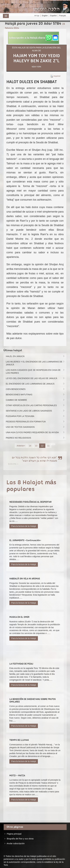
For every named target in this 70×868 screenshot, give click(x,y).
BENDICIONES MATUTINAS (35, 395)
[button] (33, 38)
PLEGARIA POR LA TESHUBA (35, 416)
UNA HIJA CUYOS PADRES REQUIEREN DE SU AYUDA (35, 432)
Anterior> (21, 446)
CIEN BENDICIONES (35, 389)
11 (48, 446)
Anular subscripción (16, 843)
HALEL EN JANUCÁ (35, 356)
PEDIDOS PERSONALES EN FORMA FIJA (35, 422)
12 (42, 446)
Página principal (14, 834)
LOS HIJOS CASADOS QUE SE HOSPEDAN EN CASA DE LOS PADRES (35, 371)
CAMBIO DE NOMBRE (35, 400)
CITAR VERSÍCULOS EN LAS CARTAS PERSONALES (35, 405)
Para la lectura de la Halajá (24, 526)
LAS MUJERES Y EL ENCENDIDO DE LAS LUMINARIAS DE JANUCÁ (35, 363)
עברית (37, 16)
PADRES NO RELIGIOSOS (35, 438)
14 (30, 446)
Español (53, 16)
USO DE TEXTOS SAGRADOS (35, 427)
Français (63, 16)
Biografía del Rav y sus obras (20, 839)
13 (36, 446)
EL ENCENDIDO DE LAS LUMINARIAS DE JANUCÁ (35, 384)
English (45, 16)
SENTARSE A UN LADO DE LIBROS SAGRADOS (35, 411)
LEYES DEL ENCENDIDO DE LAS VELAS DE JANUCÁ (35, 378)
